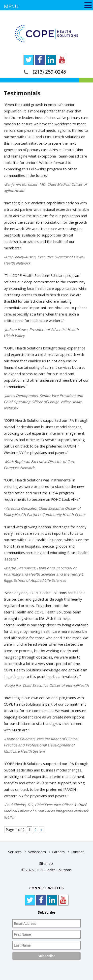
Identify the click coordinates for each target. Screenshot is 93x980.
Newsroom (37, 852)
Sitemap (46, 863)
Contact (77, 852)
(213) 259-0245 (49, 72)
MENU (11, 6)
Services (15, 852)
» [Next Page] (41, 830)
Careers (58, 852)
